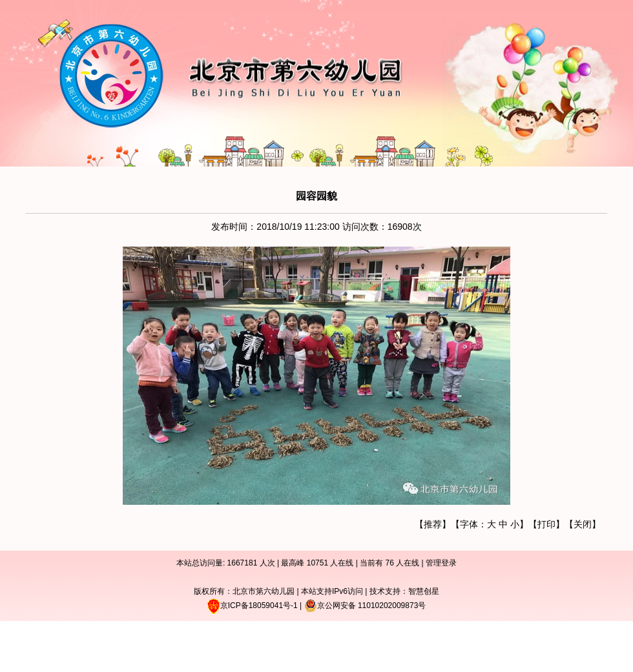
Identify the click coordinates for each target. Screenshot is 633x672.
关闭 (583, 524)
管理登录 (441, 563)
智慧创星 (424, 591)
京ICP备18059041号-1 (259, 606)
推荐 (433, 524)
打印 (546, 524)
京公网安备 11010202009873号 (365, 606)
